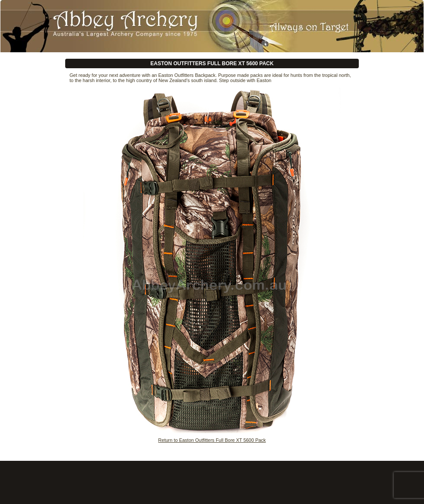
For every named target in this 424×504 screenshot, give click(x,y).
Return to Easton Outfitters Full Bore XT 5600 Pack (212, 440)
